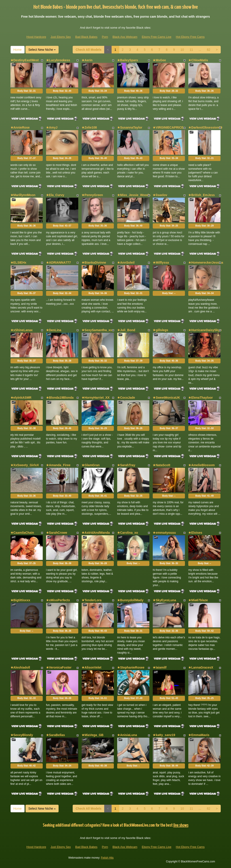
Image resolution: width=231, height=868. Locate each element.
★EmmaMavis (199, 735)
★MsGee (159, 60)
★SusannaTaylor (130, 127)
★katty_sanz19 (164, 735)
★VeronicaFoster (59, 667)
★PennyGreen (92, 195)
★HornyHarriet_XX (96, 398)
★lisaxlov (160, 195)
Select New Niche (42, 50)
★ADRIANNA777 (58, 263)
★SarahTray (126, 465)
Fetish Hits (107, 858)
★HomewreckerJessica (206, 263)
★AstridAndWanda (96, 533)
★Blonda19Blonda (60, 398)
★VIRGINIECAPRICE (168, 127)
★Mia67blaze (198, 600)
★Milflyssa (161, 263)
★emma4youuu (164, 533)
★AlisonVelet (91, 667)
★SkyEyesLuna (164, 600)
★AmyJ (52, 127)
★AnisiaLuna (127, 735)
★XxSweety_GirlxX (25, 465)
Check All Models (88, 50)
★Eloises (195, 533)
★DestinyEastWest (25, 60)
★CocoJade (126, 398)
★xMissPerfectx (58, 600)
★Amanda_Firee (58, 465)
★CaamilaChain (22, 533)
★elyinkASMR (21, 398)
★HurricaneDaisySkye (205, 330)
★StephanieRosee (131, 667)
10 (182, 50)
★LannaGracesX (201, 667)
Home (18, 50)
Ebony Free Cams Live (157, 37)
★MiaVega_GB (93, 735)
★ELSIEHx (18, 263)
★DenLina (54, 330)
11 (191, 50)
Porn (105, 37)
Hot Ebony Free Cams (190, 37)
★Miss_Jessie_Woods (134, 195)
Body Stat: (27, 91)
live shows (181, 825)
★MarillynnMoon (23, 195)
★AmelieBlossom (201, 465)
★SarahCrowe (57, 533)
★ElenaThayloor (200, 398)
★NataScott (161, 465)
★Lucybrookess (58, 60)
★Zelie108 (89, 127)
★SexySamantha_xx (97, 330)
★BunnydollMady (130, 600)
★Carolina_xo (128, 533)
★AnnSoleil (126, 263)
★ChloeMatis (198, 60)
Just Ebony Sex (61, 37)
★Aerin (87, 60)
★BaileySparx (128, 60)
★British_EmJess (201, 195)
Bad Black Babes (86, 37)
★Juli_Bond (126, 330)
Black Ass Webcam (125, 37)
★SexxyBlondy (22, 735)
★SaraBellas (56, 735)
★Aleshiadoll (20, 667)
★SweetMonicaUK (166, 398)
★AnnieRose (20, 127)
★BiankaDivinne (94, 263)
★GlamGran (91, 465)
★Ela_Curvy (55, 195)
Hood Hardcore (36, 37)
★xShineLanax (22, 330)
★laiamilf (160, 667)
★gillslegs (160, 330)
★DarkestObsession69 (205, 127)
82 (209, 50)
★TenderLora (92, 600)
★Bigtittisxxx (20, 600)
